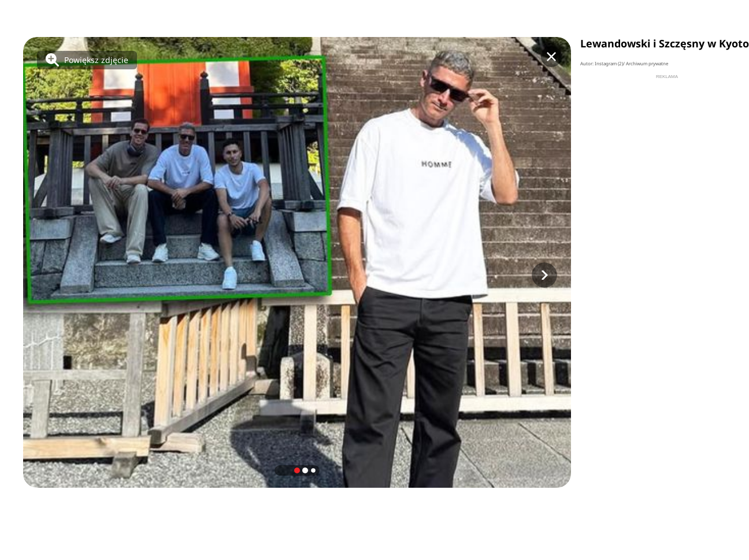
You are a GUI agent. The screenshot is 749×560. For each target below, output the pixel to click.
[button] (544, 275)
